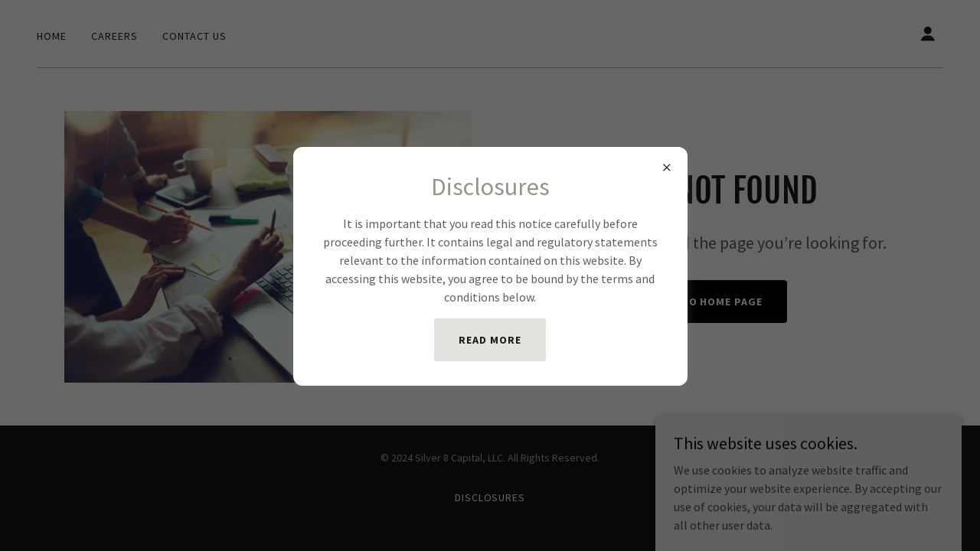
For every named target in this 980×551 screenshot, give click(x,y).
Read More (490, 340)
